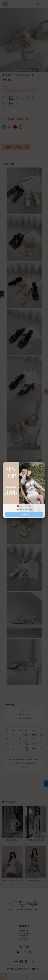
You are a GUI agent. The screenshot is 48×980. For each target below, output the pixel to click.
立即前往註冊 (24, 514)
